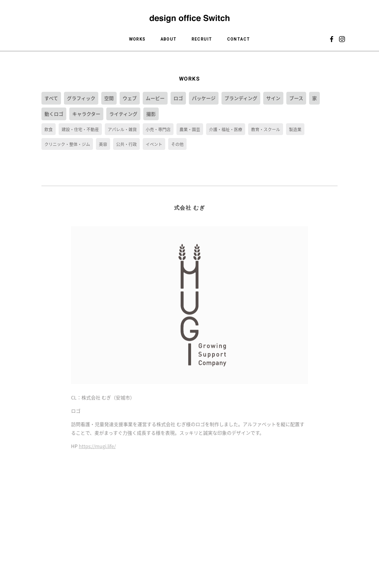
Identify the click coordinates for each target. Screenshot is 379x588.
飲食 (49, 129)
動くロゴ (54, 114)
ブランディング (241, 98)
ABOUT (169, 39)
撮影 (151, 114)
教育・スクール (266, 129)
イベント (154, 144)
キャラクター (86, 114)
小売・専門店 (158, 129)
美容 (103, 144)
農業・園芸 (190, 129)
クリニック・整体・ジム (67, 144)
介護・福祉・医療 (226, 129)
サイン (273, 98)
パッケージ (204, 98)
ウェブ (130, 98)
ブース (296, 98)
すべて (51, 98)
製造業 (295, 129)
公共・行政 (126, 144)
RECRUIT (202, 39)
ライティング (123, 114)
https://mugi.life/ (97, 451)
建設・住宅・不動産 (80, 129)
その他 (177, 144)
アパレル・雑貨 (122, 129)
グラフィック (81, 98)
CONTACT (239, 39)
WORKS (137, 39)
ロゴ (178, 98)
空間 (109, 98)
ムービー (155, 98)
